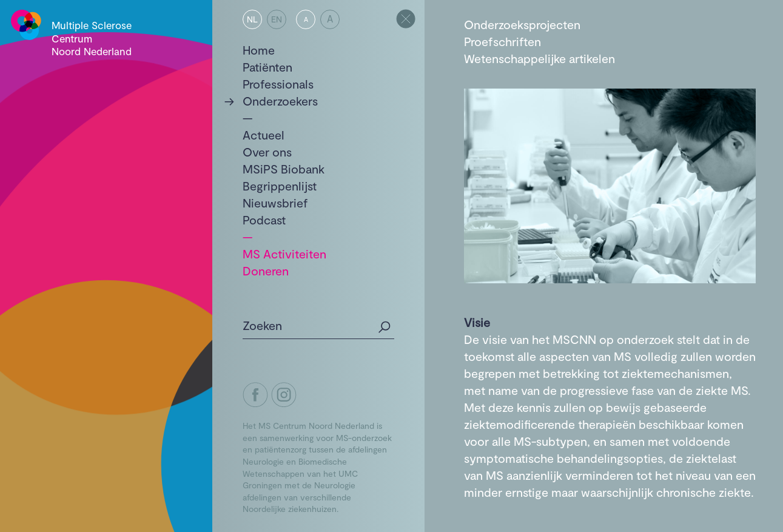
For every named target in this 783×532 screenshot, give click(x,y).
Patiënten (267, 67)
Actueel (264, 135)
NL (252, 19)
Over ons (267, 152)
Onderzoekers (280, 101)
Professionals (278, 84)
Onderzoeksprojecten (522, 24)
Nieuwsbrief (275, 203)
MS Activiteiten (284, 254)
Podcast (264, 220)
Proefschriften (502, 41)
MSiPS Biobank (284, 169)
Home (259, 50)
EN (277, 19)
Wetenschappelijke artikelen (539, 58)
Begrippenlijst (280, 186)
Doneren (266, 271)
